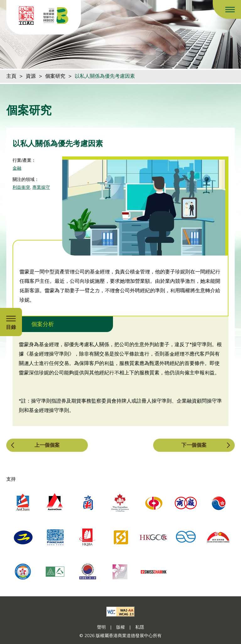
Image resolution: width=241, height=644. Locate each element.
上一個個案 (47, 445)
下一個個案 (194, 445)
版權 (120, 627)
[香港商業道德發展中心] (56, 16)
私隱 (140, 627)
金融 (17, 168)
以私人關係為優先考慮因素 (105, 76)
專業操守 (41, 187)
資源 (31, 76)
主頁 (11, 76)
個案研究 (55, 76)
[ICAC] (26, 16)
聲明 (101, 627)
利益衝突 (21, 187)
